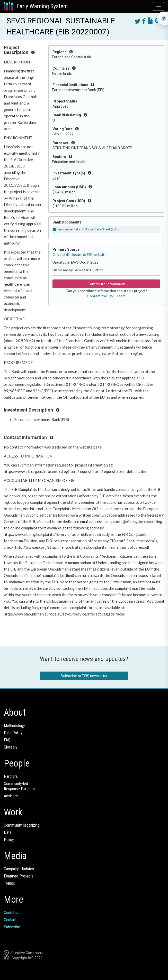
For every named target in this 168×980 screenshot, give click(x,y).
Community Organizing (22, 825)
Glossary (11, 747)
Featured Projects (19, 876)
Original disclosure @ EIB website (79, 254)
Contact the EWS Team (106, 296)
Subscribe (12, 927)
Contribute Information (106, 284)
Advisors (11, 796)
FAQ (7, 740)
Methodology (14, 726)
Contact (10, 920)
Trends (9, 883)
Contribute (12, 913)
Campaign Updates (19, 869)
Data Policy (13, 733)
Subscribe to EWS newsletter (84, 676)
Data (8, 832)
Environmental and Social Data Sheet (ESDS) (87, 229)
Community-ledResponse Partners (19, 786)
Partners (11, 776)
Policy (9, 840)
